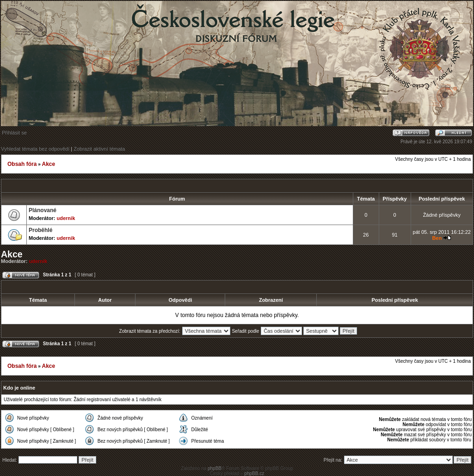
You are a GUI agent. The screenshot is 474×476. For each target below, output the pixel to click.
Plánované (43, 210)
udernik (66, 218)
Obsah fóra (22, 164)
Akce (48, 164)
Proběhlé (40, 230)
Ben (437, 238)
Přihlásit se (14, 133)
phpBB (215, 468)
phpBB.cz (254, 473)
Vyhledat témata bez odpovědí (35, 149)
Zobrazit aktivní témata (99, 149)
